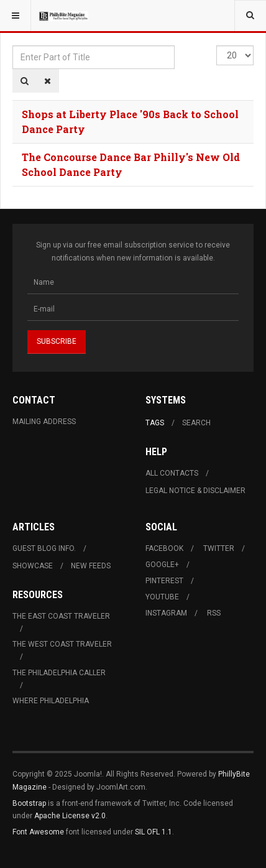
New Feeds (91, 566)
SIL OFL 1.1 (154, 832)
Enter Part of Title (13, 46)
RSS (214, 613)
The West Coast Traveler (62, 644)
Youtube (162, 597)
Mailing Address (44, 422)
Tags (155, 423)
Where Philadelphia (51, 701)
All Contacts (172, 473)
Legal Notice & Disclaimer (195, 491)
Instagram (166, 613)
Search (196, 423)
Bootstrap (29, 803)
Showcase (33, 566)
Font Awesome (38, 832)
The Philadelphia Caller (59, 673)
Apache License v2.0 (70, 816)
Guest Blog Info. (44, 548)
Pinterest (164, 581)
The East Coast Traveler (61, 616)
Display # (217, 46)
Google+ (162, 565)
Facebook (164, 548)
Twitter (219, 548)
